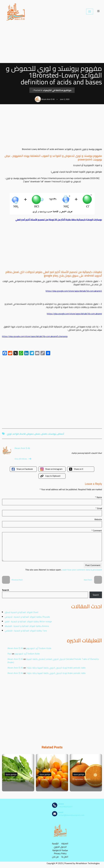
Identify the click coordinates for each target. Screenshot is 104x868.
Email (99, 508)
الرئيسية (55, 843)
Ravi (9, 654)
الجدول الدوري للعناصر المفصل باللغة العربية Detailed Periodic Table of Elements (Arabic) (53, 661)
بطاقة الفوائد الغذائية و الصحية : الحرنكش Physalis (27, 617)
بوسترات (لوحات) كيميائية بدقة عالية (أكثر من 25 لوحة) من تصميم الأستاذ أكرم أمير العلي (59, 220)
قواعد (16, 434)
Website (98, 519)
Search (5, 590)
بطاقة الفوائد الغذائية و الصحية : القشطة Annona (27, 626)
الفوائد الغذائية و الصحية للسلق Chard (21, 612)
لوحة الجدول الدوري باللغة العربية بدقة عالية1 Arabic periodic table (56, 668)
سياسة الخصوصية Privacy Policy (60, 852)
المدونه (65, 843)
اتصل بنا (65, 857)
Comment (97, 530)
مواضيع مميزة (11, 774)
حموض (30, 434)
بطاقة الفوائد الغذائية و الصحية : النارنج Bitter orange (28, 621)
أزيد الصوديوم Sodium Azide (39, 648)
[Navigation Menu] (90, 11)
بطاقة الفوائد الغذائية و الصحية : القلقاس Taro (26, 631)
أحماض (61, 434)
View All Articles (23, 459)
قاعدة (23, 434)
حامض (44, 434)
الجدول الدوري (60, 847)
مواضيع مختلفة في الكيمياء (57, 90)
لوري (9, 434)
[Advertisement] (52, 43)
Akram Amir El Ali (15, 648)
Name (99, 497)
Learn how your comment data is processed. (63, 570)
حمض (37, 434)
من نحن (55, 857)
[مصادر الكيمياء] (16, 11)
